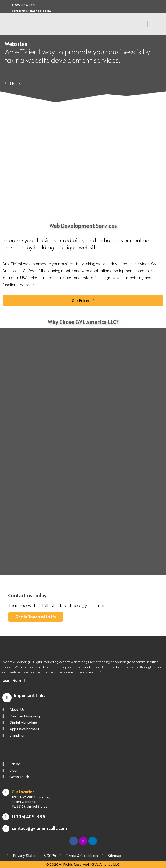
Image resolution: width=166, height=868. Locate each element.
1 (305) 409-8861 (29, 817)
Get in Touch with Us (36, 617)
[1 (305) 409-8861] (6, 817)
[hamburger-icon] (153, 24)
